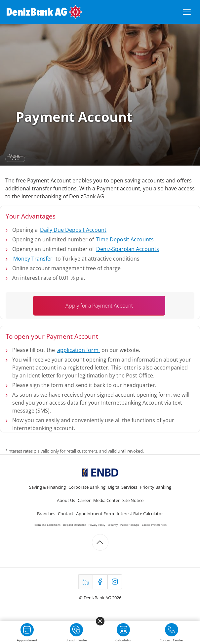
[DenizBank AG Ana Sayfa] (44, 12)
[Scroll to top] (100, 542)
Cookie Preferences (154, 525)
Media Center (106, 500)
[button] (100, 156)
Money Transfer (33, 259)
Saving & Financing (47, 487)
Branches (46, 514)
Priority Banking (156, 487)
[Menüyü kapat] (100, 621)
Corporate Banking (87, 487)
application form (79, 350)
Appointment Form (95, 514)
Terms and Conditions (47, 525)
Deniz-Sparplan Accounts (128, 249)
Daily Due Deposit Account (73, 230)
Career (84, 500)
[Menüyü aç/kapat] (187, 12)
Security (113, 525)
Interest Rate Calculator (140, 514)
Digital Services (123, 487)
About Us (66, 500)
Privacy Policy (97, 525)
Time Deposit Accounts (125, 239)
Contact (66, 514)
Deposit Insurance (75, 525)
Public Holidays (130, 525)
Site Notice (133, 500)
